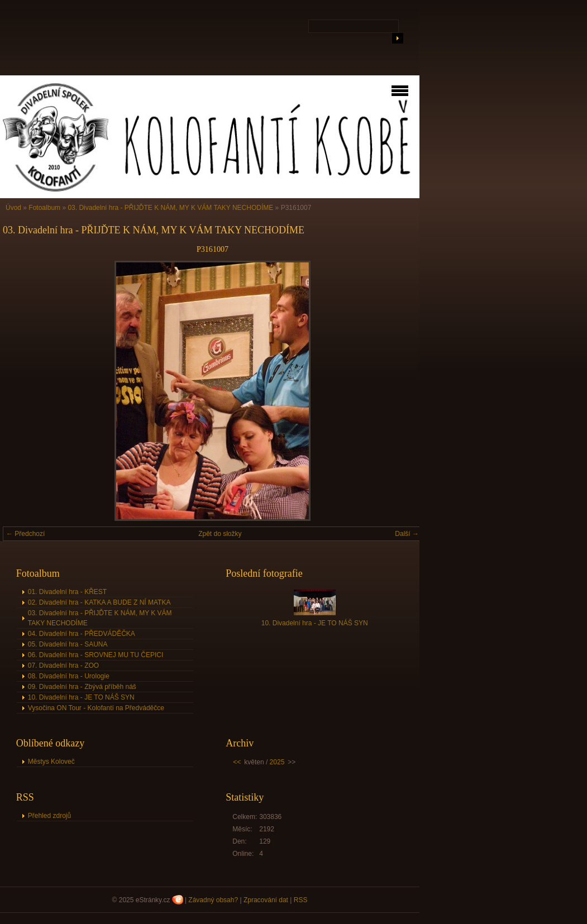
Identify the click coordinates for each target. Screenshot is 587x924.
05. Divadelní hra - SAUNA (68, 644)
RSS (301, 900)
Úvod (13, 208)
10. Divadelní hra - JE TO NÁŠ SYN (81, 697)
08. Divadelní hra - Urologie (69, 676)
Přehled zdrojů (49, 816)
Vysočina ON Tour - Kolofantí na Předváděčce (96, 708)
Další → (407, 534)
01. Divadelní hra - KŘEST (67, 592)
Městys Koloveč (51, 762)
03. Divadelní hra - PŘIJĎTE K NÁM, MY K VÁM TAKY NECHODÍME (170, 208)
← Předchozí (25, 534)
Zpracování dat (266, 900)
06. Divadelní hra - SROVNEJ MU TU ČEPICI (96, 655)
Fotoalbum (44, 208)
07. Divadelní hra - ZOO (63, 666)
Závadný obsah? (213, 900)
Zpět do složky (220, 534)
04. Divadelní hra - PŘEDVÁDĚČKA (82, 634)
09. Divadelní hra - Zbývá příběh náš (82, 687)
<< (237, 762)
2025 (277, 762)
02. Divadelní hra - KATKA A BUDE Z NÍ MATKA (99, 602)
